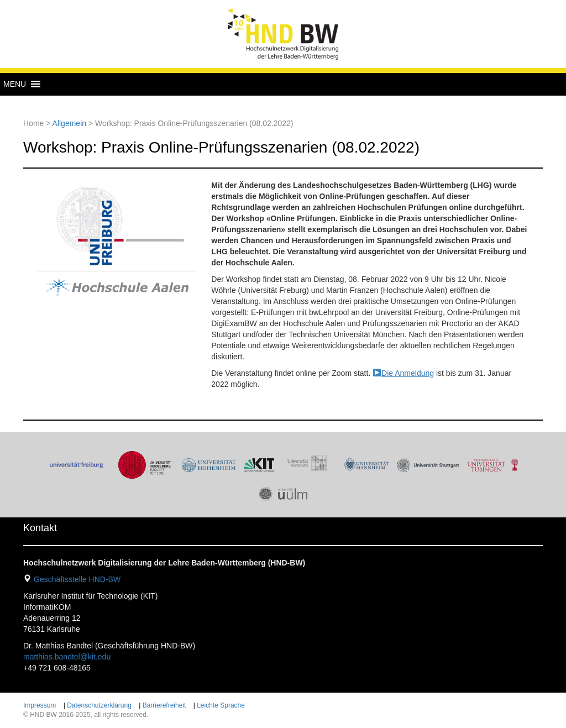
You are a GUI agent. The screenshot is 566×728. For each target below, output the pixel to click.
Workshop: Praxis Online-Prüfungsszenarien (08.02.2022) (221, 147)
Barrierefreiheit (164, 705)
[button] (15, 84)
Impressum (40, 705)
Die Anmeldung (408, 373)
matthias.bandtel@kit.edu (67, 657)
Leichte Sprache (221, 705)
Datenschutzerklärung (99, 705)
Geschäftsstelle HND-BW (77, 579)
